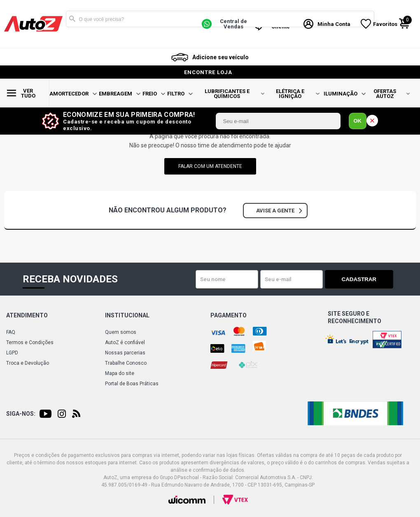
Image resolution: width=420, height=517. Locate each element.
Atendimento (27, 315)
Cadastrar (364, 279)
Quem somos (121, 332)
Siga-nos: (21, 414)
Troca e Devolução (28, 363)
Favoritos (385, 24)
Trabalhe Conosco (126, 363)
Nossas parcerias (125, 353)
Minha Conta (334, 24)
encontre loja (208, 72)
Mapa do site (120, 373)
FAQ (11, 332)
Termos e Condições (30, 342)
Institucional (127, 315)
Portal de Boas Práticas (132, 384)
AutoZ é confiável (125, 342)
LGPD (12, 353)
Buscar (72, 19)
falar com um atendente (210, 166)
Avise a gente (279, 211)
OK (358, 121)
